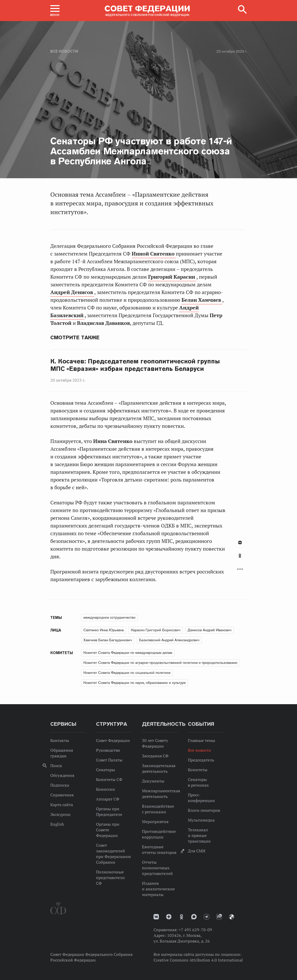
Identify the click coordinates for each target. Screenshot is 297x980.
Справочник (62, 795)
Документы (153, 781)
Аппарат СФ (108, 799)
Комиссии (106, 789)
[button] (55, 11)
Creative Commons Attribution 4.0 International (198, 960)
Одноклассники (240, 556)
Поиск (56, 766)
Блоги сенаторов (204, 810)
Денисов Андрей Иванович (210, 630)
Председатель (201, 760)
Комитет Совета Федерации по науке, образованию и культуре (135, 683)
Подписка (60, 785)
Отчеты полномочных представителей (157, 868)
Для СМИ (197, 851)
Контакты (60, 740)
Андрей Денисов (72, 292)
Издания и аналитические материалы (158, 889)
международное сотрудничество (109, 617)
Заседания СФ (155, 756)
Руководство (108, 750)
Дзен (169, 917)
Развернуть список (240, 569)
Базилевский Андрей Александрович (169, 640)
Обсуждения (62, 775)
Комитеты (198, 770)
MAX (194, 917)
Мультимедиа (201, 820)
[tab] (240, 559)
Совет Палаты (109, 760)
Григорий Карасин (172, 277)
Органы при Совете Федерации (108, 830)
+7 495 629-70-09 (195, 930)
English (57, 824)
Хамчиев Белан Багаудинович (108, 640)
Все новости (64, 51)
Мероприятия (155, 822)
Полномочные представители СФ (110, 878)
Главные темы (202, 740)
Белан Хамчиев (202, 300)
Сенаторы (106, 770)
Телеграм (207, 917)
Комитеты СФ (109, 779)
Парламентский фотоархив (232, 917)
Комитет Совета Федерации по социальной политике (127, 673)
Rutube (219, 917)
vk (156, 917)
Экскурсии (60, 814)
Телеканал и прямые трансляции (199, 835)
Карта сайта (62, 805)
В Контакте (240, 543)
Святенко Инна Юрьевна (104, 630)
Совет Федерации (113, 740)
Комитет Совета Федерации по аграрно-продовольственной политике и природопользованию (160, 663)
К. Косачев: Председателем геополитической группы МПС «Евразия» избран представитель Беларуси (135, 365)
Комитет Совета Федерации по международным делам (128, 653)
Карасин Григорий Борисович (156, 630)
